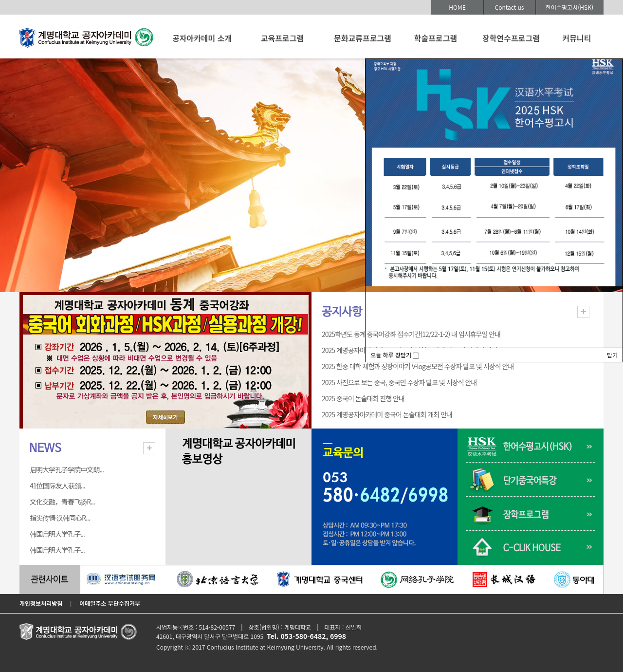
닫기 (612, 355)
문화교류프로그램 (363, 38)
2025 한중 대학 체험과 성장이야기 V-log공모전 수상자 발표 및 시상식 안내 (418, 366)
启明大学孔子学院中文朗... (67, 469)
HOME (457, 7)
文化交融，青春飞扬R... (62, 502)
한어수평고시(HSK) (569, 7)
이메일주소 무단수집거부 (110, 603)
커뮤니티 (577, 38)
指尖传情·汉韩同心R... (60, 518)
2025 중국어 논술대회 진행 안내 (363, 398)
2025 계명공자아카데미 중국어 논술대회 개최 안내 (387, 414)
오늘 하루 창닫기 (395, 355)
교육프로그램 (282, 38)
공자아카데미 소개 (202, 38)
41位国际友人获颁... (57, 485)
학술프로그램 (436, 38)
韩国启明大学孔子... (57, 534)
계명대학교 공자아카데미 (86, 40)
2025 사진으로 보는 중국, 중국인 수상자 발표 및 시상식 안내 (399, 382)
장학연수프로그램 (511, 38)
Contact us (510, 7)
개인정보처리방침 (41, 603)
